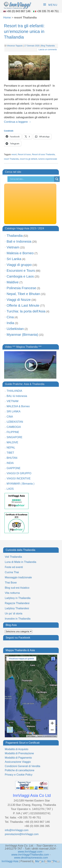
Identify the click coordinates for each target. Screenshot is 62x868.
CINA (10, 417)
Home (7, 18)
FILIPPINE (13, 432)
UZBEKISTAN (15, 422)
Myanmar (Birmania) (22, 334)
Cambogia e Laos (20, 276)
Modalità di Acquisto (17, 749)
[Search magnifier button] (57, 179)
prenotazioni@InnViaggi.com (22, 834)
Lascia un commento (48, 50)
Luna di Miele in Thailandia (21, 562)
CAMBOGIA (14, 427)
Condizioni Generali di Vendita (22, 766)
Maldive (13, 282)
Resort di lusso (24, 154)
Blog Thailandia (48, 46)
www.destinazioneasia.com (31, 858)
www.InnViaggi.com (30, 852)
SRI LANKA (14, 411)
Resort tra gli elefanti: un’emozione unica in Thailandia (24, 31)
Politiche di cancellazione (20, 770)
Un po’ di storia (14, 614)
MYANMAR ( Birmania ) (21, 484)
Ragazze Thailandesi (17, 603)
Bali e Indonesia (19, 241)
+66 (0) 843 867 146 (19, 11)
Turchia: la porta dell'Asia (26, 311)
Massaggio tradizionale (18, 577)
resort (14, 154)
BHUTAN (12, 458)
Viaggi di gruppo (19, 265)
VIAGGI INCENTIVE (19, 478)
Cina (10, 317)
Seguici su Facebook (18, 638)
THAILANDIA (14, 391)
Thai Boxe (11, 583)
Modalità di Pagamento (18, 758)
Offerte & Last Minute (23, 305)
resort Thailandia (11, 159)
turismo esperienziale (48, 159)
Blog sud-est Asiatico (17, 588)
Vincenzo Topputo (15, 46)
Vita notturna (12, 593)
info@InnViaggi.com (17, 830)
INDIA (10, 463)
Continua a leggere (18, 122)
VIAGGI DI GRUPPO (19, 473)
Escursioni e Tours (21, 270)
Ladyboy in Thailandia (18, 598)
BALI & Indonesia (17, 396)
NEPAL (11, 448)
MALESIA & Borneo (18, 406)
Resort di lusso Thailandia (43, 154)
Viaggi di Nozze (19, 300)
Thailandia (15, 236)
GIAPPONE (14, 468)
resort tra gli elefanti (29, 159)
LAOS (10, 489)
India (10, 323)
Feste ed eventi (14, 567)
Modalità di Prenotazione (19, 753)
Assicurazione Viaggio (18, 762)
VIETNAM (12, 401)
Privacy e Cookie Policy (19, 775)
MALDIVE (12, 442)
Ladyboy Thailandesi (17, 608)
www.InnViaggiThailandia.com (30, 855)
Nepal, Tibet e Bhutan (23, 294)
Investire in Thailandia (18, 619)
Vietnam (13, 247)
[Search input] (32, 179)
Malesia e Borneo (20, 253)
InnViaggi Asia (10, 861)
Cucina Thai (12, 572)
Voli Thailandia (13, 557)
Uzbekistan (15, 329)
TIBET (10, 453)
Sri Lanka (14, 259)
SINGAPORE (14, 437)
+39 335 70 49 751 (48, 11)
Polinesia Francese (21, 288)
